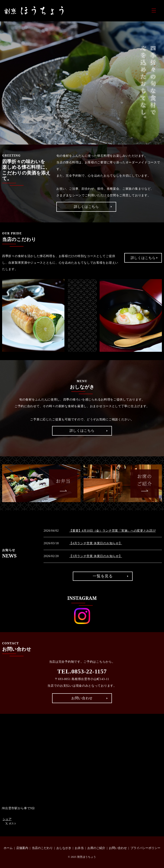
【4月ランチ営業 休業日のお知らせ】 (96, 543)
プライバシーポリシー (145, 848)
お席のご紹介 (96, 848)
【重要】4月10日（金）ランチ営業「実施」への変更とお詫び (112, 531)
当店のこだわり (42, 848)
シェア (7, 819)
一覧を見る (103, 576)
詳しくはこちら (86, 207)
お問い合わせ (82, 698)
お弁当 (79, 848)
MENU (154, 10)
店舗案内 (22, 848)
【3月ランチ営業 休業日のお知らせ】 (96, 556)
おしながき (64, 848)
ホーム (8, 848)
